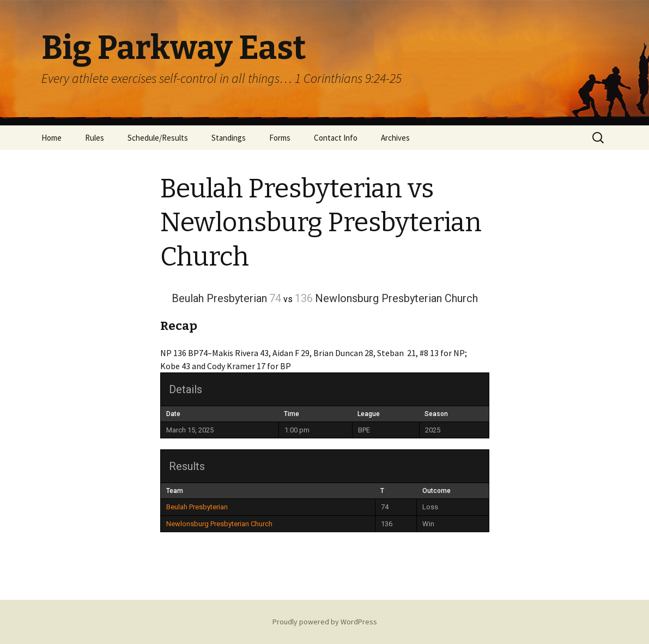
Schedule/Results (158, 138)
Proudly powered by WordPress (325, 622)
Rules (95, 138)
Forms (280, 138)
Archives (395, 138)
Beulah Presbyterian (197, 507)
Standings (229, 138)
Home (51, 138)
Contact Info (336, 138)
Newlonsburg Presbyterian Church (219, 524)
